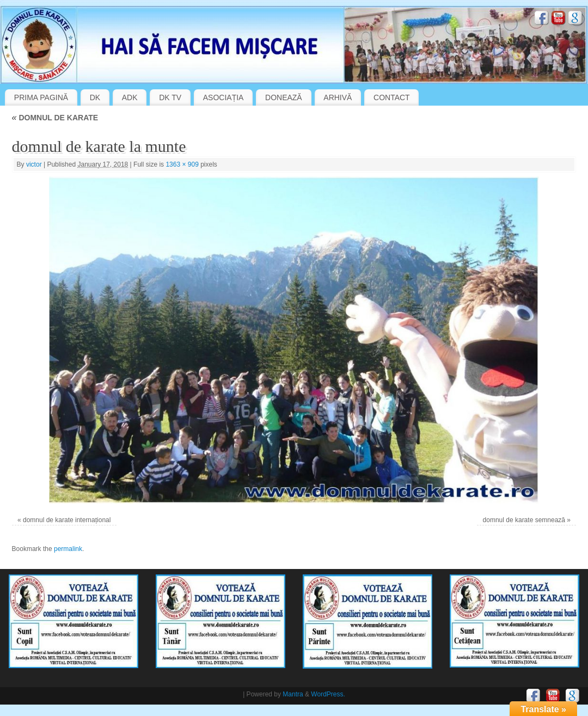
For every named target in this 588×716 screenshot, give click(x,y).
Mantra (293, 694)
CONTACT (392, 97)
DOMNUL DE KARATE (55, 118)
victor (34, 164)
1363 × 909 (182, 164)
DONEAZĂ (284, 97)
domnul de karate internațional (67, 520)
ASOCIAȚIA (223, 97)
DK (95, 97)
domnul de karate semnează (524, 520)
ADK (130, 97)
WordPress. (328, 694)
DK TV (170, 97)
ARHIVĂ (338, 97)
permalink (68, 549)
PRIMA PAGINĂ (41, 97)
